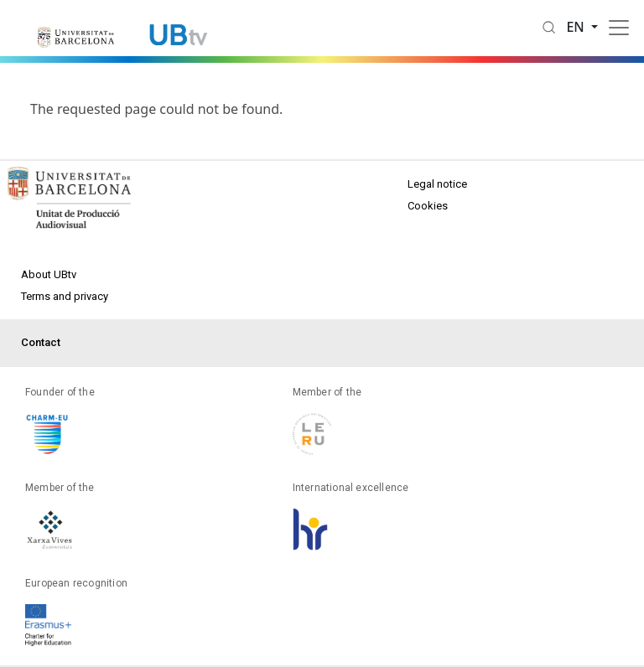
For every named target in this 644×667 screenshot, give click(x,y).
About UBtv (49, 274)
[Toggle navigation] (619, 28)
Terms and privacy (65, 296)
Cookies (428, 206)
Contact (41, 342)
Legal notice (437, 184)
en (577, 27)
